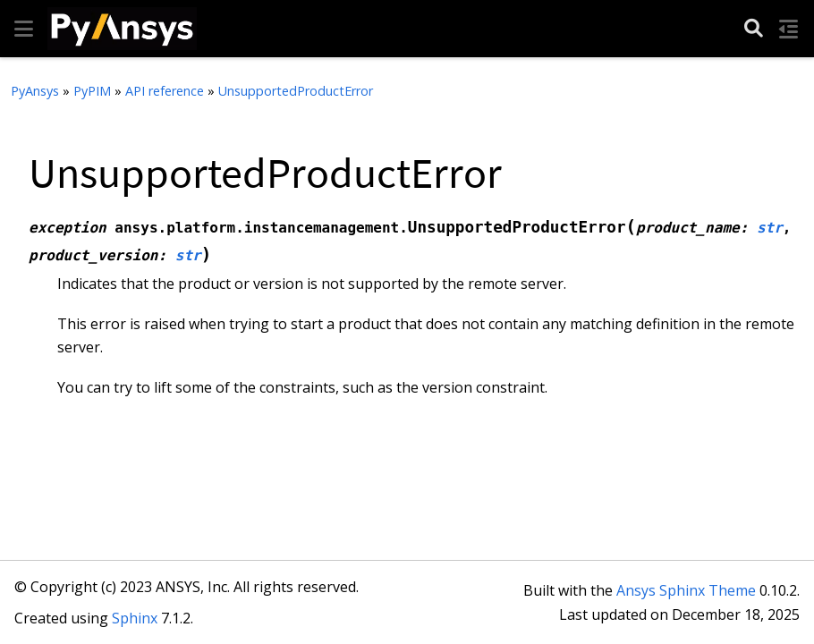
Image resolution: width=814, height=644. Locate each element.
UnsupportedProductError (296, 91)
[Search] (754, 29)
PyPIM (92, 91)
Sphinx (135, 618)
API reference (165, 91)
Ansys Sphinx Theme (686, 590)
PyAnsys (35, 91)
